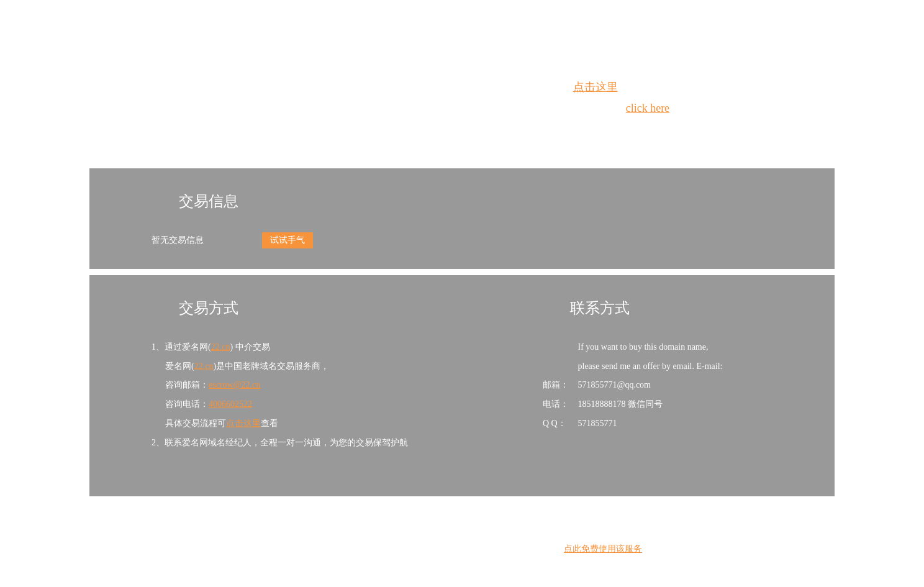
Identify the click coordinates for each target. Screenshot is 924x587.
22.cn (221, 347)
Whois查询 (431, 131)
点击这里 (596, 87)
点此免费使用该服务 (603, 549)
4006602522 (230, 404)
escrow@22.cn (234, 385)
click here (648, 108)
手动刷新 (496, 131)
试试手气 (288, 240)
